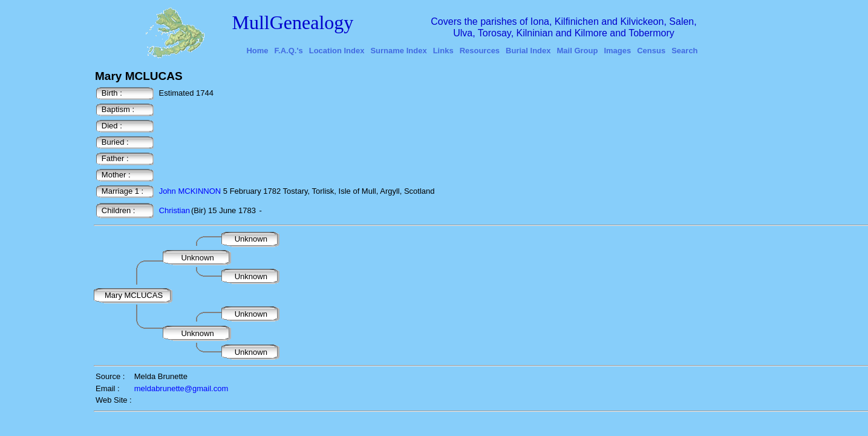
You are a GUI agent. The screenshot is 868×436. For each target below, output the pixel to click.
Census (651, 51)
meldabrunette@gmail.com (181, 388)
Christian (175, 210)
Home (257, 51)
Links (443, 51)
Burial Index (528, 51)
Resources (480, 51)
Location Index (337, 51)
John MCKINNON (190, 191)
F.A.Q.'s (289, 51)
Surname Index (398, 51)
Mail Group (578, 51)
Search (684, 51)
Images (617, 51)
